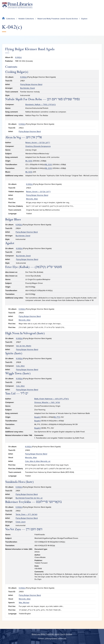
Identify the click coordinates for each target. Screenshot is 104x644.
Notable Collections (26, 19)
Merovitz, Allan (32, 199)
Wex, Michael (24, 603)
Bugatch (38, 417)
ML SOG (29, 161)
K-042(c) (18, 57)
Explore (84, 19)
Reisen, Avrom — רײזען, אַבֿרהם (38, 143)
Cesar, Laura (21, 522)
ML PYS (57, 417)
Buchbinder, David (27, 88)
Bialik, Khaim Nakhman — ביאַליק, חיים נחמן (52, 399)
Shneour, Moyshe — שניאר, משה (47, 402)
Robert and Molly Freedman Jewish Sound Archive (58, 19)
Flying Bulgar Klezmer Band (31, 84)
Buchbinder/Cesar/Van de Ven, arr (29, 498)
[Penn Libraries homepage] (17, 5)
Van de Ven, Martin (24, 346)
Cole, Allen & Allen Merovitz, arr (38, 461)
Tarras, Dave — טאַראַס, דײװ (26, 514)
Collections (11, 19)
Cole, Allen (20, 366)
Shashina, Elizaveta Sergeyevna (38, 146)
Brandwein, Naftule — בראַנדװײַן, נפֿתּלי (41, 104)
